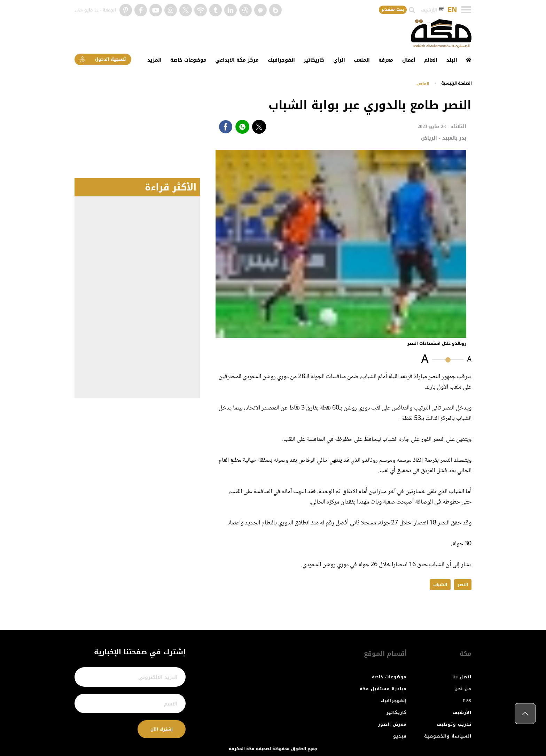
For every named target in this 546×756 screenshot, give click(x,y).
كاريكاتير (314, 60)
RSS (467, 701)
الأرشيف (432, 10)
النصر (463, 585)
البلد (452, 60)
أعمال (409, 60)
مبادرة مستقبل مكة (383, 689)
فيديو (400, 736)
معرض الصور (392, 724)
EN (452, 10)
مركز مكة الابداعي (237, 60)
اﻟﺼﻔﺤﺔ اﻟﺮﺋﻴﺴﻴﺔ (457, 83)
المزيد (154, 60)
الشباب (440, 585)
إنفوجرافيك (394, 701)
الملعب (362, 60)
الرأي (339, 60)
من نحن (463, 689)
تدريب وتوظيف (454, 724)
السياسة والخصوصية (448, 736)
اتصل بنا (462, 677)
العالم (431, 60)
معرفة (386, 60)
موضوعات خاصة (188, 60)
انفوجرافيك (281, 60)
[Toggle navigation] (466, 10)
